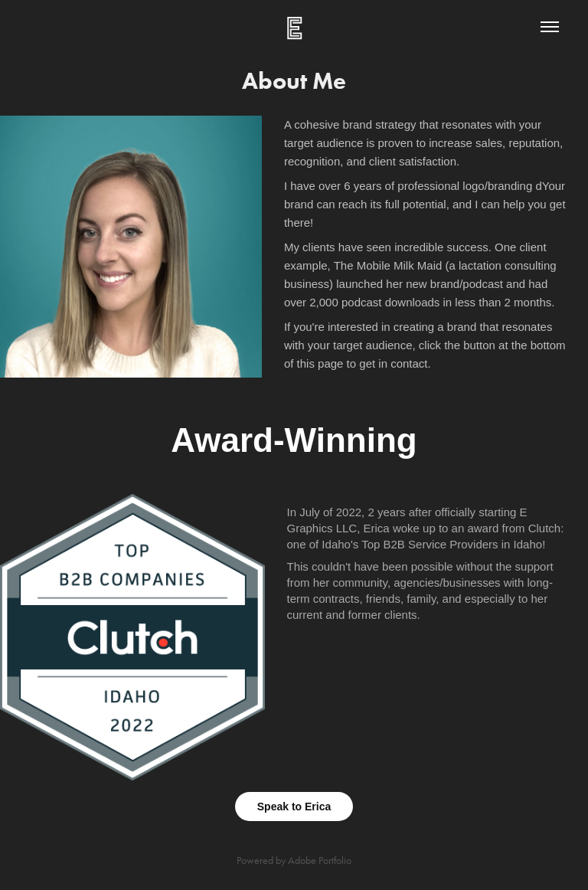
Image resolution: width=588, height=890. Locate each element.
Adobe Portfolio (320, 861)
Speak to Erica (294, 807)
